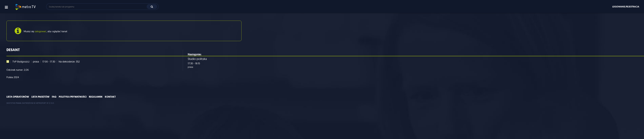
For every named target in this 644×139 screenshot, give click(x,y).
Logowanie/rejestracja (626, 7)
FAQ (54, 97)
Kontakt (110, 97)
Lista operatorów (18, 97)
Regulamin (96, 97)
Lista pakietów (40, 97)
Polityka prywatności (73, 97)
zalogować (40, 31)
